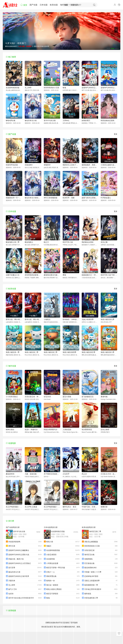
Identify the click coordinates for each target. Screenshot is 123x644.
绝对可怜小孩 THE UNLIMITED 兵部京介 (109, 275)
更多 (116, 134)
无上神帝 (28, 88)
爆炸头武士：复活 (69, 507)
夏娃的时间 (10, 474)
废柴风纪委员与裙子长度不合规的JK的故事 (52, 275)
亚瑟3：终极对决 (31, 429)
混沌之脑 (104, 242)
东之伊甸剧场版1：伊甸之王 (14, 507)
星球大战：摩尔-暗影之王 (14, 319)
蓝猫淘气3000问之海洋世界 (109, 88)
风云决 (84, 474)
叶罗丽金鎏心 (106, 198)
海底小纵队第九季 (107, 319)
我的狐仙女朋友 (88, 242)
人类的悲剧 (67, 429)
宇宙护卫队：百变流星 (90, 507)
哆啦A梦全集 (11, 120)
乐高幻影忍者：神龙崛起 (33, 397)
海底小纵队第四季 (69, 352)
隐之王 (46, 242)
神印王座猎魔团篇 (51, 198)
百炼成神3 (29, 165)
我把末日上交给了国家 (71, 165)
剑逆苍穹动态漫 (12, 165)
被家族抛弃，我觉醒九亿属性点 (90, 165)
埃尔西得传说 (87, 429)
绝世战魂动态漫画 (107, 120)
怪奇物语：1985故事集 (71, 319)
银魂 (64, 88)
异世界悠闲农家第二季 (33, 275)
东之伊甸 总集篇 (31, 507)
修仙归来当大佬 (31, 120)
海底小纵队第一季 (13, 352)
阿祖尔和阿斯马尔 (51, 429)
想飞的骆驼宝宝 (88, 397)
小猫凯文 (47, 319)
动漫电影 (74, 5)
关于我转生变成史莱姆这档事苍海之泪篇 (52, 474)
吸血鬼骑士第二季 (13, 242)
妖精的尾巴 (86, 120)
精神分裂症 (10, 429)
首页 (24, 5)
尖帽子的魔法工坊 (13, 275)
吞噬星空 (47, 165)
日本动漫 (44, 5)
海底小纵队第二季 (32, 352)
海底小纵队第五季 (88, 352)
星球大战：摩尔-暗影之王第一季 (33, 319)
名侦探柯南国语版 (13, 88)
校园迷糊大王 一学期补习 (90, 275)
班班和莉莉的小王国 (51, 88)
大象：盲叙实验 (31, 474)
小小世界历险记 (12, 397)
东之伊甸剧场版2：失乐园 (52, 507)
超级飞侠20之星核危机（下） (90, 198)
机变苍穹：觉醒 (69, 198)
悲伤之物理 (105, 429)
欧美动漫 (54, 5)
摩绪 (64, 275)
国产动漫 (33, 5)
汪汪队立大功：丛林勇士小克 (109, 474)
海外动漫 (64, 5)
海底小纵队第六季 (107, 352)
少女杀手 (66, 474)
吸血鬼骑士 (29, 242)
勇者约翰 (104, 397)
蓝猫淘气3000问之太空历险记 (90, 88)
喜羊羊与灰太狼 (50, 120)
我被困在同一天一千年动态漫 (14, 198)
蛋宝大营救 (67, 397)
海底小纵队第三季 (51, 352)
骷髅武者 (104, 507)
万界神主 (66, 120)
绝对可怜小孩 (68, 242)
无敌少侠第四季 (88, 319)
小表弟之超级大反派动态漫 (109, 165)
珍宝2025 (47, 397)
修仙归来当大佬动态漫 (33, 198)
